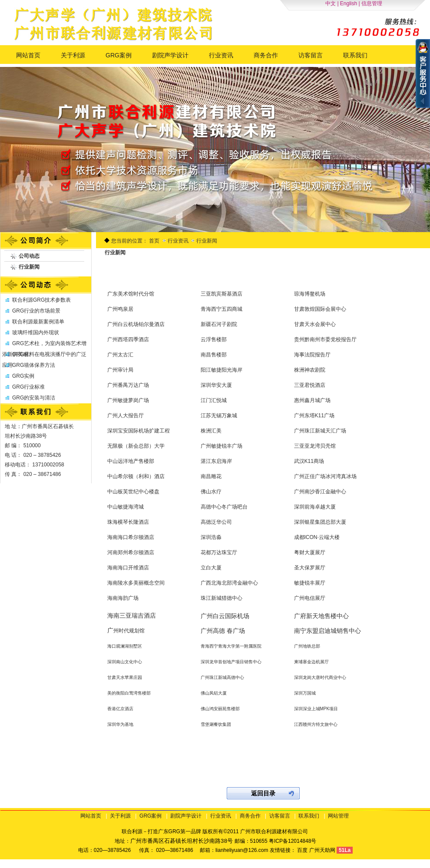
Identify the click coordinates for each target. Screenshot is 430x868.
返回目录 (263, 793)
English (349, 3)
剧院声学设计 (186, 816)
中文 (331, 3)
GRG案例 (150, 816)
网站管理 (338, 816)
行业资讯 (179, 241)
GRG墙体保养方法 (34, 365)
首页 (154, 241)
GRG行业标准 (28, 387)
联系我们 (309, 816)
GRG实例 (23, 376)
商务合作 (250, 816)
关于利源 (120, 816)
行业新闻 (207, 241)
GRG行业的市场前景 (36, 311)
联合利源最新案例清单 (38, 322)
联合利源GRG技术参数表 (41, 300)
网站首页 (91, 816)
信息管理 (372, 3)
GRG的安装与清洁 (34, 398)
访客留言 (280, 816)
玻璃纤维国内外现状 (36, 333)
